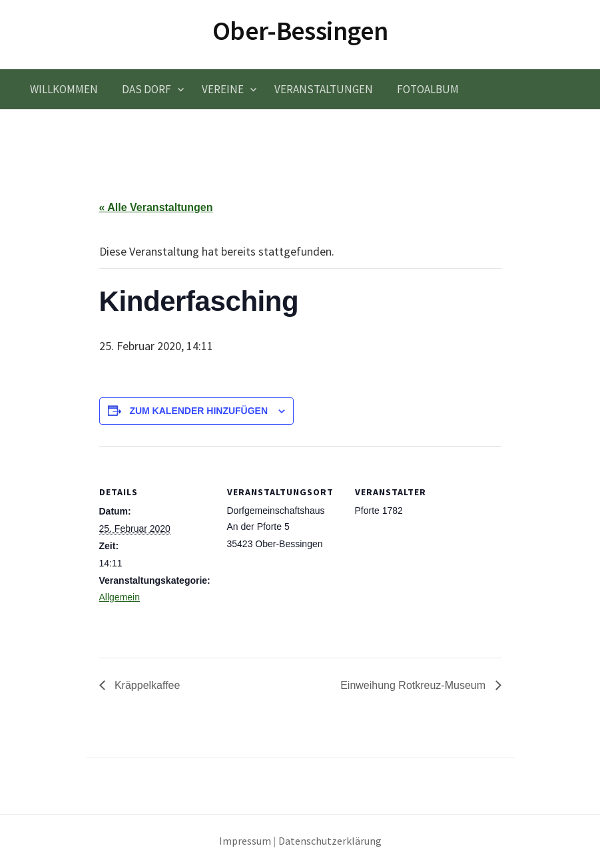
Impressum (245, 841)
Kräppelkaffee (146, 685)
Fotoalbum (428, 89)
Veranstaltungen (324, 89)
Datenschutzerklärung (330, 841)
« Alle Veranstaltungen (156, 207)
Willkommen (64, 89)
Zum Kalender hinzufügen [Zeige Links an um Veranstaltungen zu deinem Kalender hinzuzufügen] (198, 411)
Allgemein (120, 597)
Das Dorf (147, 89)
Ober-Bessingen (300, 31)
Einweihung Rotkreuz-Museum (414, 685)
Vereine (223, 89)
